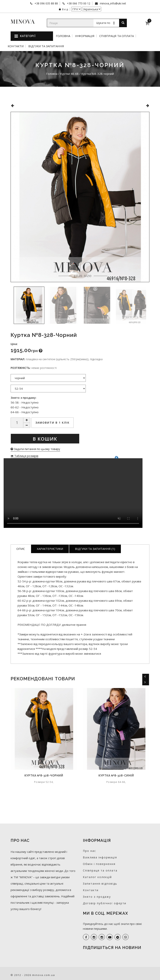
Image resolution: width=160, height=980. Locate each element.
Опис (21, 549)
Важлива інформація (100, 857)
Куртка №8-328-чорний (44, 776)
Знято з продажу (97, 897)
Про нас (89, 851)
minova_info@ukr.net (113, 3)
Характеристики (50, 549)
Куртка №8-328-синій (116, 776)
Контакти (16, 46)
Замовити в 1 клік (53, 423)
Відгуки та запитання (46, 46)
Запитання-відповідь (100, 884)
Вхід (64, 9)
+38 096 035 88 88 (46, 3)
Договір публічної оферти (105, 903)
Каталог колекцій (97, 877)
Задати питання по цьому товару (35, 449)
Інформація (85, 36)
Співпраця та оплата (117, 36)
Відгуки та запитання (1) (95, 549)
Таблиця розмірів (24, 456)
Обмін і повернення (99, 864)
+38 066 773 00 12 (78, 3)
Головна (63, 36)
